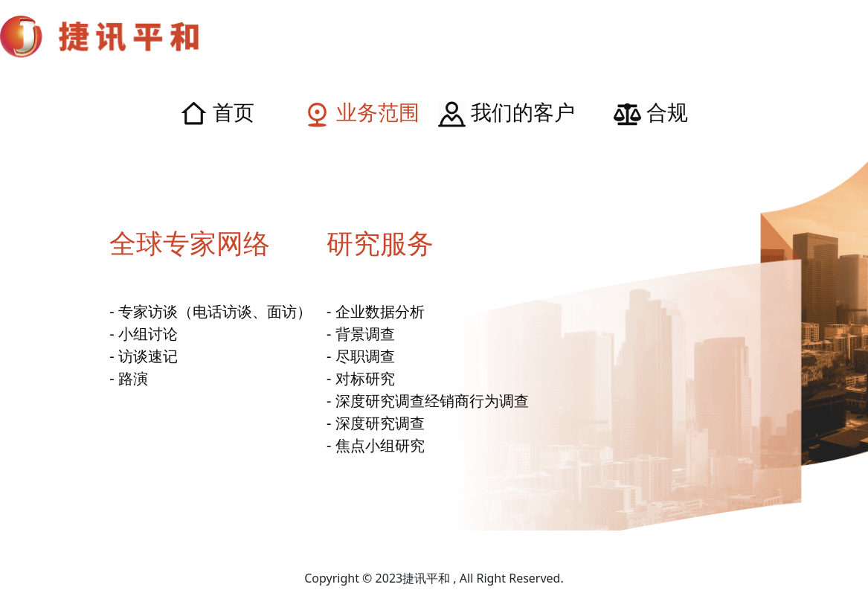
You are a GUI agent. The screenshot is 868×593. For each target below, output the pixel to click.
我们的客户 (507, 112)
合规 (651, 112)
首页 (217, 112)
